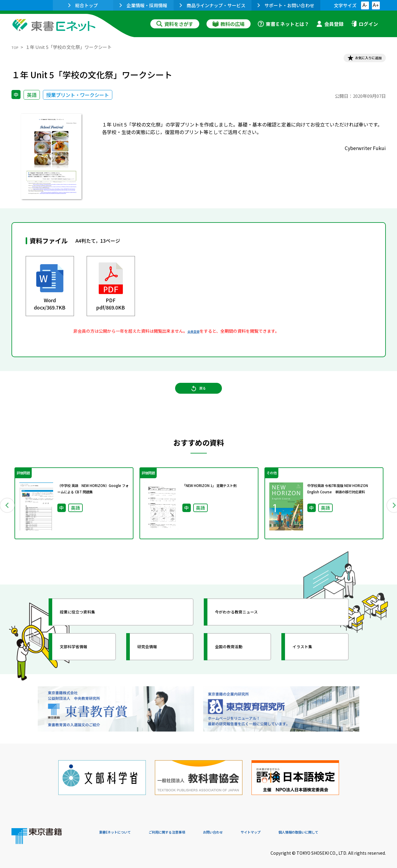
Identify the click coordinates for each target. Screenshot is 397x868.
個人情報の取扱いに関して (357, 827)
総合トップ (83, 5)
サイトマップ (296, 827)
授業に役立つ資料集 (89, 625)
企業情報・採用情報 (143, 5)
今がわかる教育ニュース (249, 625)
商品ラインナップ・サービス (213, 5)
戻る (199, 399)
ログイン (364, 24)
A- (365, 5)
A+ (376, 5)
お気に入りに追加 (360, 60)
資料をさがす (175, 24)
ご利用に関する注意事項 (190, 827)
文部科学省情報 (83, 659)
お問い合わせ (249, 827)
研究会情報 (155, 659)
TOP (16, 47)
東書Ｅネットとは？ (283, 24)
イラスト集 (311, 659)
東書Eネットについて (122, 827)
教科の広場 (229, 24)
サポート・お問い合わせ (286, 5)
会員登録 (330, 24)
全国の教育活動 (239, 659)
